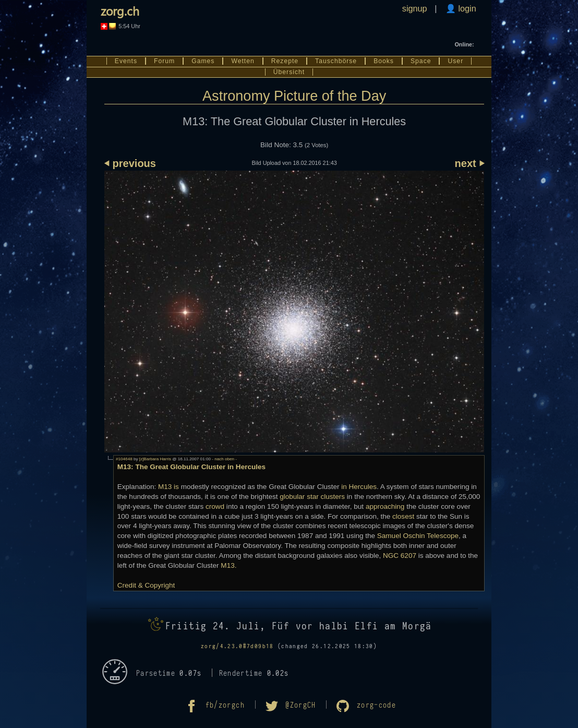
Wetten (243, 61)
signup (415, 8)
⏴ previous (130, 163)
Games (203, 61)
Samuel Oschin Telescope (418, 536)
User (455, 61)
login (466, 8)
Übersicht (289, 72)
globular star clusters (312, 497)
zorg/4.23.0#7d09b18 (237, 646)
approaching (385, 506)
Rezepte (285, 61)
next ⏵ (470, 163)
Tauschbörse (336, 61)
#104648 (124, 459)
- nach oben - (224, 459)
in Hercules (359, 487)
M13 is (168, 487)
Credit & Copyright (146, 585)
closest (403, 516)
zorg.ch (120, 11)
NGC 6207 (400, 556)
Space (421, 61)
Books (384, 61)
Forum (164, 61)
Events (126, 61)
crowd (215, 506)
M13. (228, 565)
